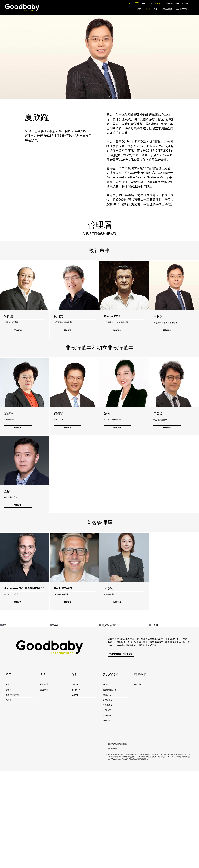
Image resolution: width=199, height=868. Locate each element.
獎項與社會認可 (12, 791)
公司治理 (107, 807)
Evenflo (75, 791)
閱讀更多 (18, 330)
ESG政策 (107, 812)
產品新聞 (44, 786)
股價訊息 (107, 781)
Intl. (178, 4)
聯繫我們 (170, 4)
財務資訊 (107, 791)
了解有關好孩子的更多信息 (121, 751)
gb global (76, 786)
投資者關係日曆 (110, 786)
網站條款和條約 (113, 845)
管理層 (8, 797)
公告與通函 (108, 797)
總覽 (7, 781)
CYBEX (75, 781)
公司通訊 (107, 817)
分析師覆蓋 (108, 802)
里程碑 (8, 786)
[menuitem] (139, 9)
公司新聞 (44, 781)
